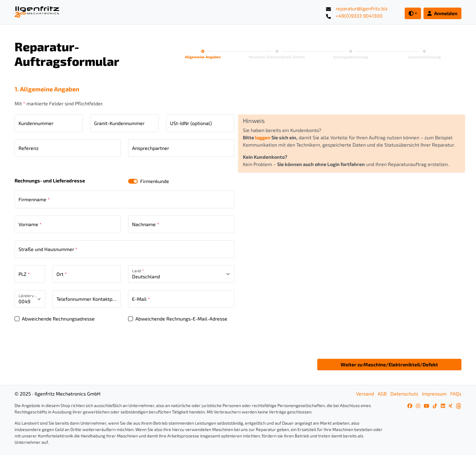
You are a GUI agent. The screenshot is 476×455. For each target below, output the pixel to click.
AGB (382, 394)
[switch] (133, 181)
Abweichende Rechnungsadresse (58, 319)
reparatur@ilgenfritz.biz (362, 8)
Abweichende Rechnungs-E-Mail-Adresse (181, 319)
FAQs (456, 394)
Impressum (434, 394)
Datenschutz (404, 394)
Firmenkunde (155, 181)
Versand (365, 394)
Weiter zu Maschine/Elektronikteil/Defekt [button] (389, 364)
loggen (263, 137)
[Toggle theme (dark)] (413, 13)
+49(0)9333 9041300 (359, 16)
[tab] (203, 55)
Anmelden (442, 13)
